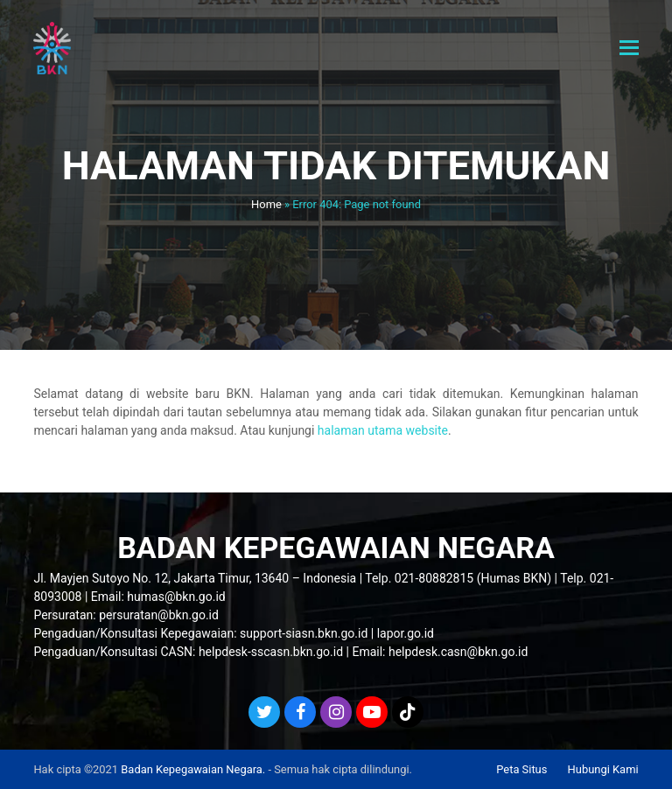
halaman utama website (383, 430)
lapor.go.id (406, 633)
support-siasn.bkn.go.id (304, 633)
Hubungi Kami (603, 769)
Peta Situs (521, 769)
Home (266, 204)
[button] (629, 48)
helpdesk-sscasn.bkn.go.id (271, 652)
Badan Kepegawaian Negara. (193, 769)
